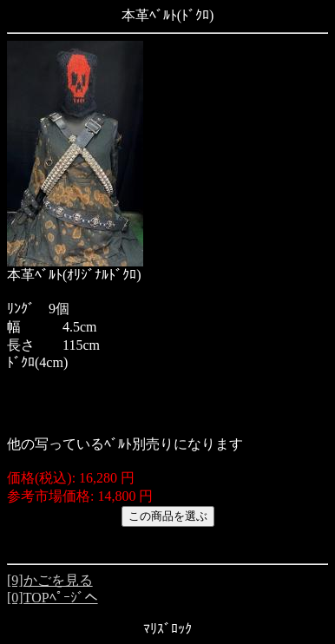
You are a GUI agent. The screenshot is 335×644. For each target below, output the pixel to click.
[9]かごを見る (50, 580)
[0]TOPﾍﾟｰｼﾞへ (53, 598)
